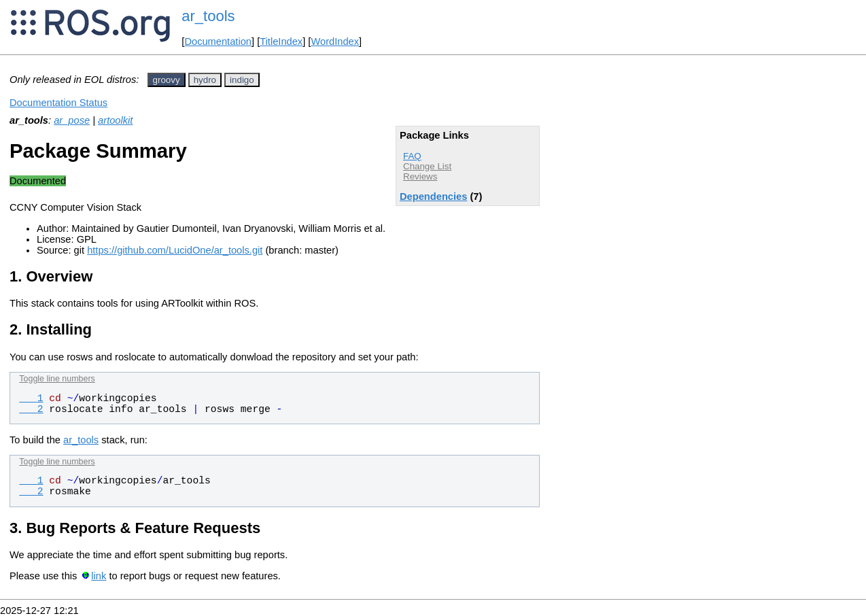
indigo (242, 80)
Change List (427, 166)
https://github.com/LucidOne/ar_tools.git (175, 250)
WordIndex (335, 41)
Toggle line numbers (57, 379)
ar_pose (72, 120)
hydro (205, 80)
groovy (167, 80)
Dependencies (433, 196)
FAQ (412, 156)
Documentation (218, 41)
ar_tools (208, 16)
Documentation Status (58, 103)
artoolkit (115, 120)
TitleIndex (281, 41)
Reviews (420, 176)
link (99, 576)
